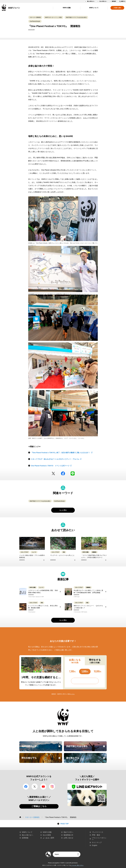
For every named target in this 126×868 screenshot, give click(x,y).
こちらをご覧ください (77, 865)
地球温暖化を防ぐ (42, 748)
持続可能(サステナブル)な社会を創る (76, 17)
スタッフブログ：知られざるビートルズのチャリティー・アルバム (55, 459)
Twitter (53, 473)
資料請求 (114, 1)
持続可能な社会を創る (86, 748)
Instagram (52, 787)
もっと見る (63, 510)
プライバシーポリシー (99, 839)
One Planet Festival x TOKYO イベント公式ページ (50, 466)
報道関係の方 (68, 835)
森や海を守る (86, 760)
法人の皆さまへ (103, 1)
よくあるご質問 (48, 838)
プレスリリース (98, 832)
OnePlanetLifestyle (35, 21)
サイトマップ (97, 843)
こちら (73, 694)
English (95, 845)
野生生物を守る (42, 760)
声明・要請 (96, 835)
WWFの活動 (67, 8)
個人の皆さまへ (91, 1)
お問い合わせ (68, 838)
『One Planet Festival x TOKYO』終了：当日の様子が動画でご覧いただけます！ (61, 453)
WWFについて (94, 8)
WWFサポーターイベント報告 (53, 17)
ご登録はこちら (39, 806)
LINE (73, 473)
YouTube (43, 787)
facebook (63, 473)
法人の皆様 (47, 835)
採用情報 (25, 838)
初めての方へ (68, 832)
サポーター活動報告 (35, 17)
